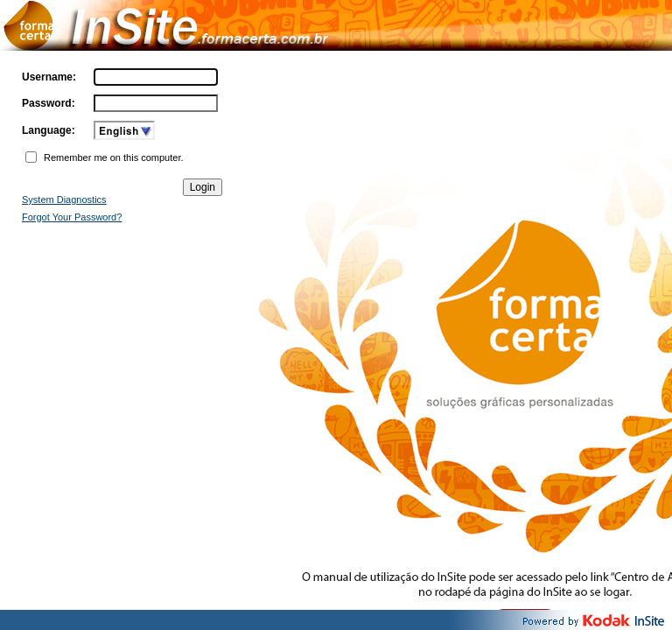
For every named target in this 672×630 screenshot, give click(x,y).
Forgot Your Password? (72, 217)
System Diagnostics (64, 199)
